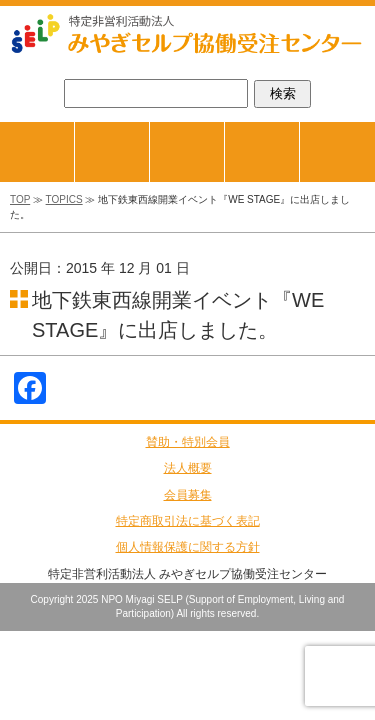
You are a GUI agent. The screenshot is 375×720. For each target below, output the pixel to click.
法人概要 (188, 468)
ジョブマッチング (149, 129)
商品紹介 (224, 129)
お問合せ (337, 152)
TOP (20, 199)
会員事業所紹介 (299, 129)
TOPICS (64, 199)
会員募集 (188, 495)
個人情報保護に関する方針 (188, 547)
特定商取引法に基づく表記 (188, 521)
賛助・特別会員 (188, 442)
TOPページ (74, 129)
